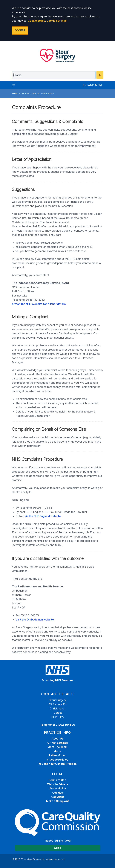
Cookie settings (57, 21)
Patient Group (57, 755)
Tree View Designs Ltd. (33, 859)
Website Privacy (58, 784)
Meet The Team (57, 747)
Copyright (58, 797)
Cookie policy (36, 21)
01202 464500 (65, 725)
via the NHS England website (43, 516)
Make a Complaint (57, 801)
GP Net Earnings (58, 743)
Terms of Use (57, 780)
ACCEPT (20, 30)
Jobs (57, 751)
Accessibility (58, 788)
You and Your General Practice (57, 764)
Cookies (58, 793)
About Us (57, 739)
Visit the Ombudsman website (35, 620)
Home (15, 94)
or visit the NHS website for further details (39, 304)
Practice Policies (58, 760)
